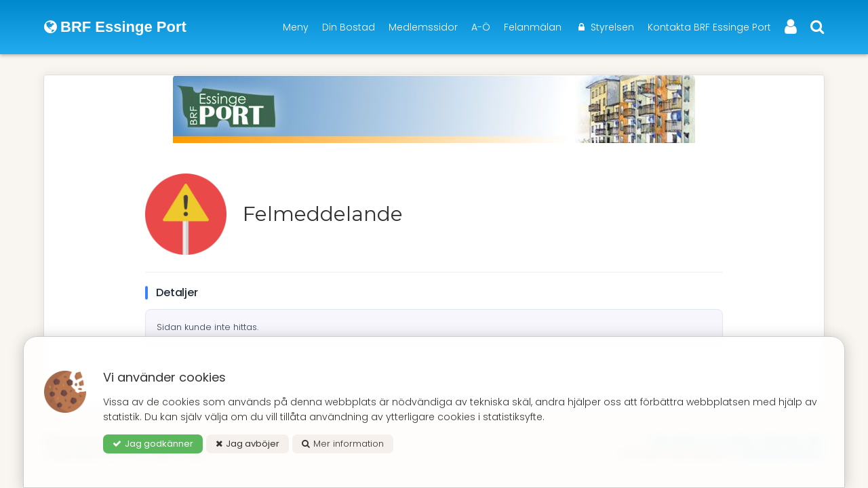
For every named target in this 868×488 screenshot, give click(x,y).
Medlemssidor (423, 27)
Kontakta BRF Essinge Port (709, 27)
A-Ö (481, 27)
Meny (296, 27)
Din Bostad (349, 27)
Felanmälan (533, 27)
